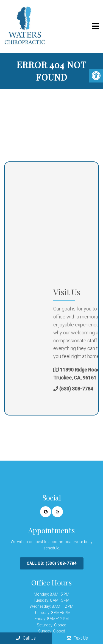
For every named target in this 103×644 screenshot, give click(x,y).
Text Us (77, 638)
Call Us (26, 638)
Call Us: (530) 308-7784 (52, 563)
